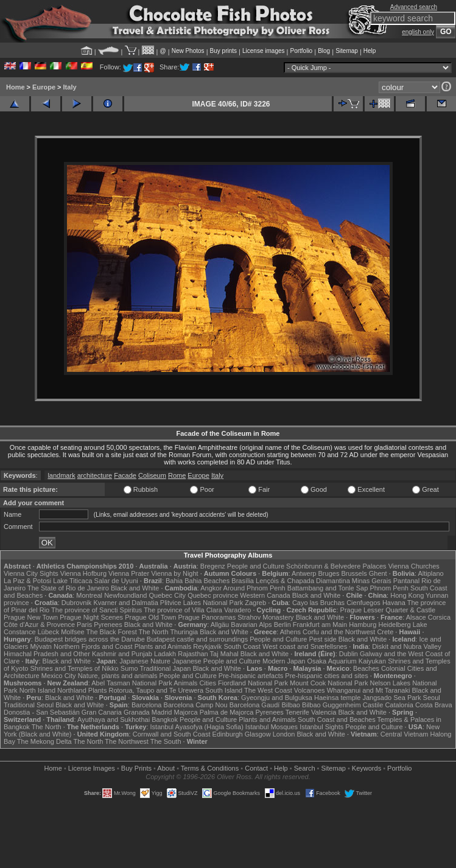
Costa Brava (434, 705)
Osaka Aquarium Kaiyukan (346, 661)
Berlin (282, 625)
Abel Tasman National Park (132, 683)
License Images (92, 768)
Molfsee (73, 632)
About (166, 768)
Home (16, 87)
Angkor (211, 588)
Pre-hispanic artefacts (251, 676)
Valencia (324, 712)
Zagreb (255, 603)
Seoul (432, 698)
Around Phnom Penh (254, 588)
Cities (208, 683)
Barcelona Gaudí (255, 705)
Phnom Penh (389, 588)
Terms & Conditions (210, 768)
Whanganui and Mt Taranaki (369, 690)
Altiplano (430, 573)
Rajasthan (193, 654)
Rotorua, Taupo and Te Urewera (156, 690)
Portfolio (301, 51)
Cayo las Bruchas (318, 603)
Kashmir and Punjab (122, 654)
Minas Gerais (372, 581)
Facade (125, 475)
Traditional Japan (165, 668)
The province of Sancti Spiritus (96, 610)
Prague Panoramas (207, 617)
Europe (44, 87)
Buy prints (223, 51)
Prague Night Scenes (91, 617)
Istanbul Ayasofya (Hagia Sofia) (197, 727)
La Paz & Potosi (27, 581)
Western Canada (265, 595)
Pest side (322, 639)
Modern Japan (284, 661)
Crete (385, 632)
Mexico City (59, 676)
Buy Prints (136, 768)
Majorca (185, 712)
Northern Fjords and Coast (93, 646)
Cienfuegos (363, 603)
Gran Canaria (102, 712)
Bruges (329, 573)
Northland (72, 690)
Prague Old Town (150, 617)
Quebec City (168, 595)
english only (418, 32)
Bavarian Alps (251, 625)
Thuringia (184, 632)
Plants (98, 690)
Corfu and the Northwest (339, 632)
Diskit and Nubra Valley (407, 646)
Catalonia (399, 705)
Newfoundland (125, 595)
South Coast (242, 646)
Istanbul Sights (321, 727)
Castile (373, 705)
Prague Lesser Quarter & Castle (388, 610)
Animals (185, 683)
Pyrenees (108, 625)
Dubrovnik (77, 603)
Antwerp (304, 573)
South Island (224, 690)
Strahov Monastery (265, 617)
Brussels (354, 573)
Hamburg (363, 625)
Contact (256, 768)
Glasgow (258, 734)
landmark (61, 475)
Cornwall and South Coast (172, 734)
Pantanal (406, 581)
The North (154, 632)
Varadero (237, 610)
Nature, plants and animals (118, 676)
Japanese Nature (145, 661)
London (284, 734)
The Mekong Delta (44, 741)
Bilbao (291, 705)
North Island (37, 690)
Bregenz (213, 566)
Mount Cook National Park (329, 683)
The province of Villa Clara (183, 610)
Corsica (439, 617)
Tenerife (297, 712)
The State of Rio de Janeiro (68, 588)
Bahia (174, 581)
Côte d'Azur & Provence (39, 625)
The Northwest (127, 741)
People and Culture (256, 566)
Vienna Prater (129, 573)
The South (166, 741)
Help (370, 51)
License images (263, 51)
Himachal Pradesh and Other (47, 654)
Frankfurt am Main (320, 625)
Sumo (129, 668)
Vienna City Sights (31, 573)
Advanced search (414, 7)
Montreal (89, 595)
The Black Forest (112, 632)
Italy (70, 87)
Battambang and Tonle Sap (328, 588)
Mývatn (40, 646)
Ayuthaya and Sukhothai (114, 719)
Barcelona (147, 705)
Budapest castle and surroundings (197, 639)
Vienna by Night (174, 573)
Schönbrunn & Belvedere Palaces (336, 566)
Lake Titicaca (72, 581)
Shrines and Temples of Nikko (74, 668)
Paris (84, 625)
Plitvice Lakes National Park (202, 603)
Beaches (366, 668)
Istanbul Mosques (272, 727)
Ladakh (165, 654)
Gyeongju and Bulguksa (277, 698)
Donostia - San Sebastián (42, 712)
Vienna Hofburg (83, 573)
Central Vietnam (405, 734)
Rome (177, 475)
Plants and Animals (163, 646)
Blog (324, 51)
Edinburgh (228, 734)
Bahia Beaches (207, 581)
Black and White (135, 588)
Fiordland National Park (253, 683)
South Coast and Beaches (337, 719)
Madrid (162, 712)
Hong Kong (407, 595)
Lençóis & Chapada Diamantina (303, 581)
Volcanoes (310, 690)
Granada (137, 712)
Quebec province (213, 595)
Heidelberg (394, 625)
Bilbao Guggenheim (331, 705)
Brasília (243, 581)
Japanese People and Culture (216, 661)
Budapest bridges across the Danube (90, 639)
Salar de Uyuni (116, 581)
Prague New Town (31, 617)
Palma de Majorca (227, 712)
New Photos (188, 51)
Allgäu (220, 625)
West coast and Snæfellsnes (305, 646)
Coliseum (152, 475)
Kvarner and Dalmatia (125, 603)
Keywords (367, 768)
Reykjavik (207, 646)
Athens (290, 632)
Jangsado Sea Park (391, 698)
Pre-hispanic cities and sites (326, 676)
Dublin (349, 654)
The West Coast (268, 690)
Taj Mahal (224, 654)
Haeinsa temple (337, 698)
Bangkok (165, 719)
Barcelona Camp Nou (196, 705)
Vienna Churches (414, 566)
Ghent (378, 573)
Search (305, 768)
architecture (95, 475)
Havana (394, 603)
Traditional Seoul (29, 705)
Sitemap (347, 51)
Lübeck (48, 632)
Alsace (416, 617)
